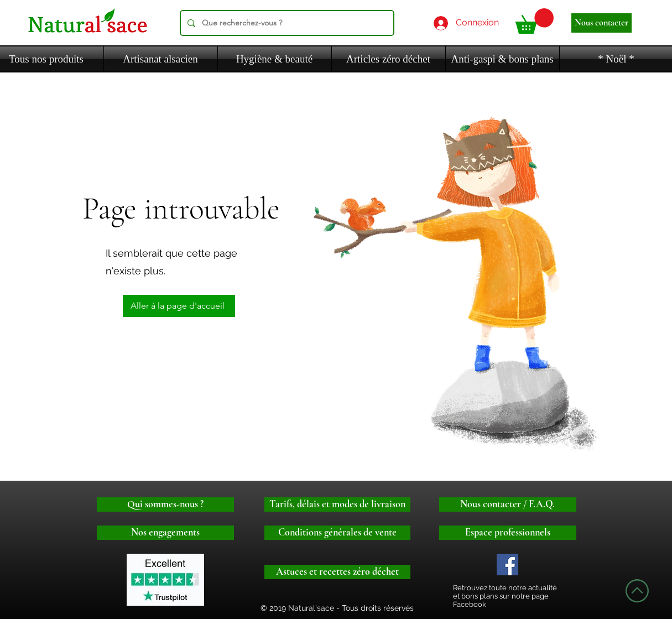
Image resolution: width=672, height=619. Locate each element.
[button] (535, 21)
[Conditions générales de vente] (337, 533)
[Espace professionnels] (508, 533)
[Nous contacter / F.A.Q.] (508, 504)
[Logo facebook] (507, 565)
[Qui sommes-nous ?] (165, 504)
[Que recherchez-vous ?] (286, 23)
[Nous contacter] (601, 23)
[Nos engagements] (165, 533)
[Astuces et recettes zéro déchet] (337, 572)
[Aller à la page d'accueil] (179, 306)
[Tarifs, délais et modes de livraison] (337, 504)
